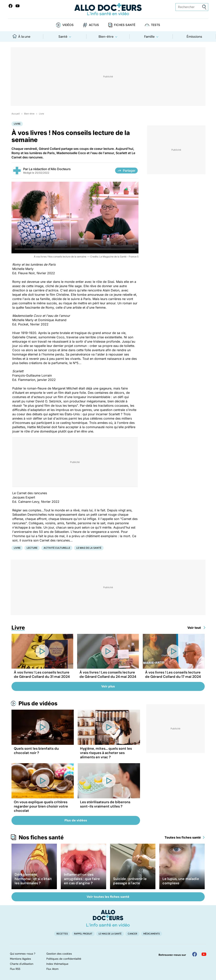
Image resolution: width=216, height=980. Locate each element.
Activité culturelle (57, 548)
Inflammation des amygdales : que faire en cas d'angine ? (82, 879)
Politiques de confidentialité (64, 959)
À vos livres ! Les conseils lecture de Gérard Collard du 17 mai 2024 (173, 674)
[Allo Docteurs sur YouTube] (18, 6)
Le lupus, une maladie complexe (181, 881)
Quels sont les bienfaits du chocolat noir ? (36, 751)
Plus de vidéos (38, 703)
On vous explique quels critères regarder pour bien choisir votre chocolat (41, 806)
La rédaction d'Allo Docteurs (50, 169)
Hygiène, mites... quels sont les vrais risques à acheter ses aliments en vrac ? (106, 753)
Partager (126, 171)
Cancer (132, 934)
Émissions (194, 37)
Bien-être (106, 37)
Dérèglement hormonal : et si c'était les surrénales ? (33, 879)
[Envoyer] (204, 7)
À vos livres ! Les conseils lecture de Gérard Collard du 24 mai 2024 (108, 674)
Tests (156, 25)
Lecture (32, 548)
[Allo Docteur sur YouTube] (204, 954)
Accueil (16, 114)
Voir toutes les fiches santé (108, 897)
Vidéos (68, 25)
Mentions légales (20, 959)
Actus (94, 25)
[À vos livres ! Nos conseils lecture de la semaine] (75, 218)
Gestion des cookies (59, 954)
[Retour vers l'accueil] (108, 9)
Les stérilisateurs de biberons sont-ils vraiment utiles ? (105, 804)
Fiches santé (125, 25)
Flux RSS (15, 969)
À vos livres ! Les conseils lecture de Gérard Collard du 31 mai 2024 (42, 674)
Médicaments (152, 934)
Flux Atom (52, 969)
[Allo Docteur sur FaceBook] (11, 6)
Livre (41, 114)
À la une (22, 36)
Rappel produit (83, 934)
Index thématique (57, 964)
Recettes (62, 934)
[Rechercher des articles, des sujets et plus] (192, 7)
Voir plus (108, 686)
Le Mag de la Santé (89, 548)
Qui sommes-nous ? (23, 954)
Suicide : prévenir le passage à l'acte (130, 881)
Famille (149, 37)
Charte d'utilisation (22, 964)
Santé (63, 37)
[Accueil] (108, 918)
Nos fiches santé (41, 837)
